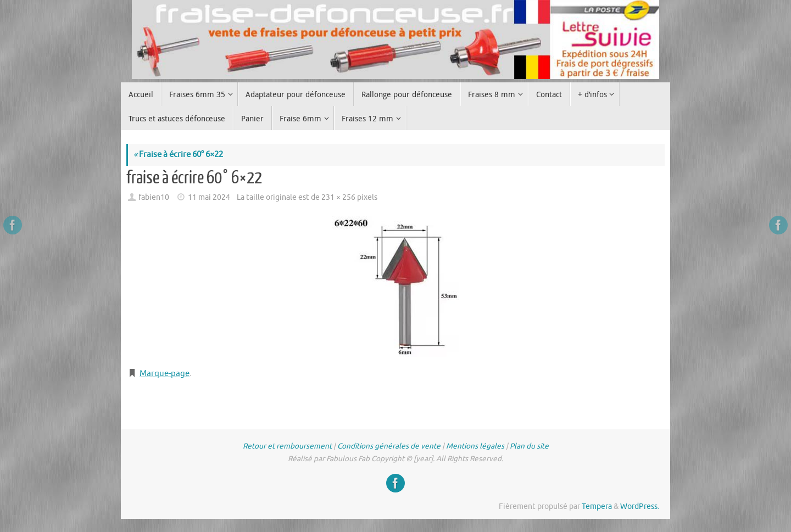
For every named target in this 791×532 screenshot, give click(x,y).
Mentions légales (475, 446)
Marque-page (165, 374)
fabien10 (154, 197)
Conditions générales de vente (389, 446)
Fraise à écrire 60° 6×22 (178, 155)
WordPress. (640, 506)
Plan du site (529, 446)
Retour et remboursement (287, 446)
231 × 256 (338, 197)
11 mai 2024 (209, 197)
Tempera (597, 506)
